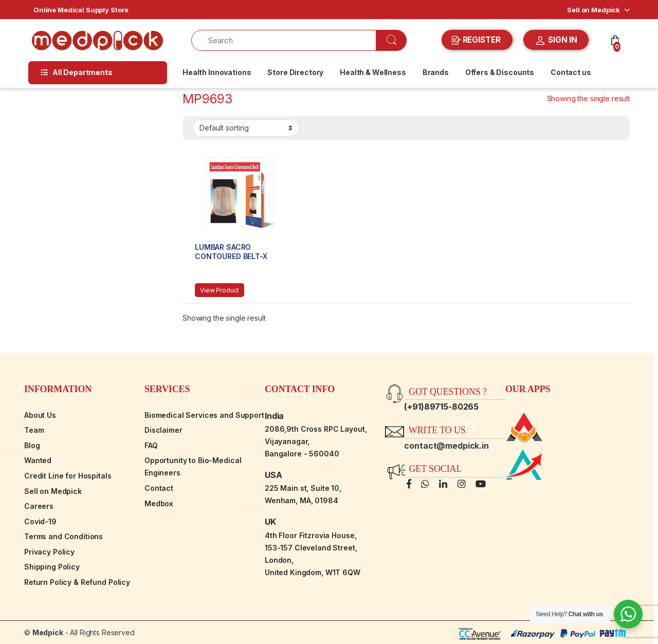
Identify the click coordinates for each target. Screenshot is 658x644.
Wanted (38, 460)
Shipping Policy (52, 567)
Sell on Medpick (593, 10)
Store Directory (295, 72)
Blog (32, 445)
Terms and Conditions (63, 536)
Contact (159, 488)
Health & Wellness (373, 72)
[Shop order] (246, 128)
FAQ (151, 445)
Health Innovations (217, 72)
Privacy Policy (49, 552)
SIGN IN (556, 41)
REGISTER (477, 40)
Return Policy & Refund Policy (77, 582)
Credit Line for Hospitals (68, 476)
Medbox (159, 503)
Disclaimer (163, 430)
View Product (220, 290)
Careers (39, 506)
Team (34, 430)
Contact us (571, 72)
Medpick (48, 632)
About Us (40, 415)
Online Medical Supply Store (81, 10)
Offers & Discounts (500, 72)
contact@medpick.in (446, 446)
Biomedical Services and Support (204, 415)
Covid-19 (40, 521)
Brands (436, 72)
